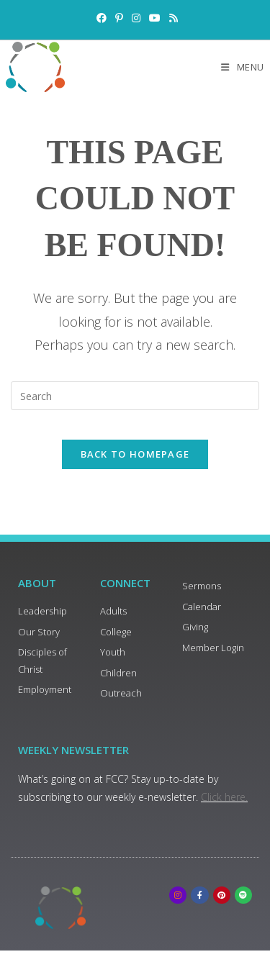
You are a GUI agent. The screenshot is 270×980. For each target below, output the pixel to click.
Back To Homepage (135, 454)
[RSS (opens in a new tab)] (171, 18)
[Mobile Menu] (243, 67)
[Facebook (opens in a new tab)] (102, 18)
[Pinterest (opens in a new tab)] (119, 18)
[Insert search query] (135, 396)
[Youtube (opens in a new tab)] (155, 18)
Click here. (224, 797)
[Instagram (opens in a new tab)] (136, 18)
